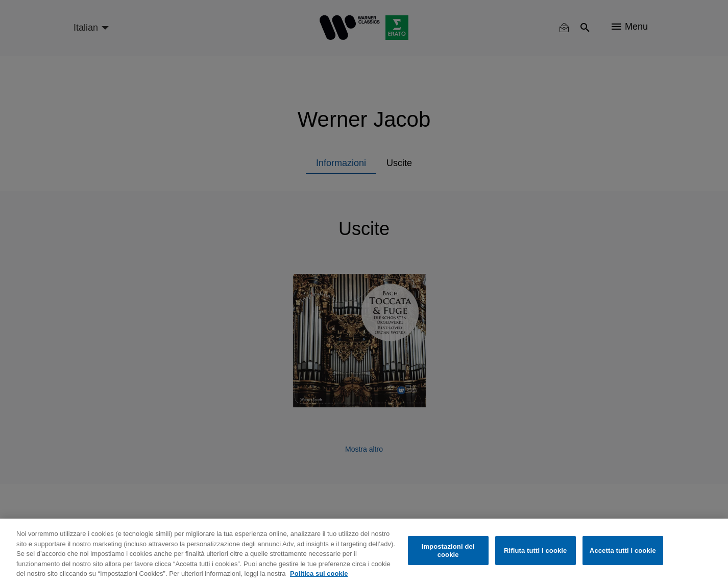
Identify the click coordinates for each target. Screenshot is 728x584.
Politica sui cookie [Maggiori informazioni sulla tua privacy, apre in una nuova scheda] (319, 574)
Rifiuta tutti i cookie (535, 551)
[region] (364, 551)
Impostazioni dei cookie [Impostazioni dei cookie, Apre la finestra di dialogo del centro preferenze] (448, 551)
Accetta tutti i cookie (623, 551)
